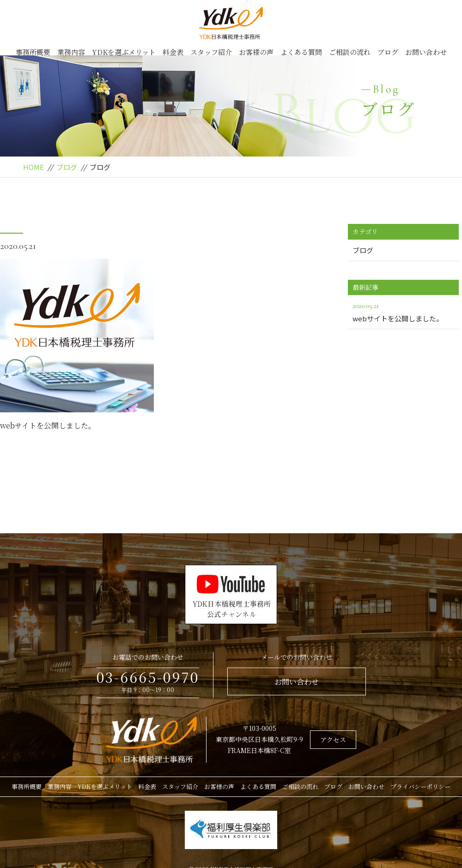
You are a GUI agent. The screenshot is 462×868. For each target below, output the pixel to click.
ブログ (388, 52)
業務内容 (71, 52)
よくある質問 (301, 52)
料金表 (173, 52)
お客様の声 (256, 52)
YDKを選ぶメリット (124, 52)
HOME (33, 167)
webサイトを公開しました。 (48, 425)
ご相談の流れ (350, 52)
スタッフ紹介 (211, 52)
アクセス (333, 740)
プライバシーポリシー (420, 787)
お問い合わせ (426, 52)
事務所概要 (33, 52)
